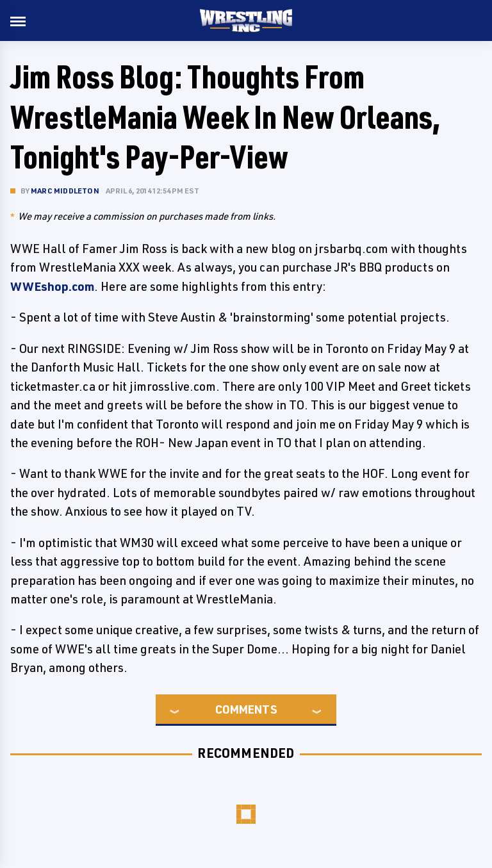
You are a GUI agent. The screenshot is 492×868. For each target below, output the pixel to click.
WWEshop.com (52, 286)
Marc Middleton (65, 191)
